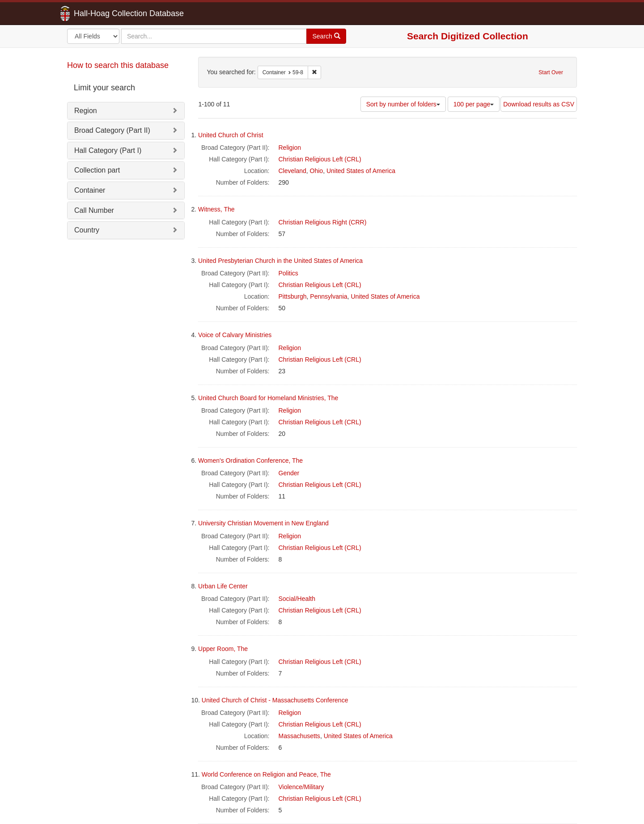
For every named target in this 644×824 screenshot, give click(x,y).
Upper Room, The (223, 649)
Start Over (551, 72)
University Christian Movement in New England (263, 523)
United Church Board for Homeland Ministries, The (268, 398)
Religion (290, 148)
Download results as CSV (539, 104)
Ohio (317, 171)
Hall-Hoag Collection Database (101, 13)
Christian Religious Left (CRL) (320, 159)
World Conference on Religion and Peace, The (266, 774)
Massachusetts (299, 736)
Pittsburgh (293, 296)
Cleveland (292, 171)
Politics (288, 273)
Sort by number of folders (403, 104)
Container (90, 190)
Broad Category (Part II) (112, 130)
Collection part (97, 170)
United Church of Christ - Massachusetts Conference (275, 700)
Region (86, 111)
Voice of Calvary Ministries (235, 335)
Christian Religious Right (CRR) (323, 222)
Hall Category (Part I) (108, 150)
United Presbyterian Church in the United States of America (280, 261)
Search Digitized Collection (468, 36)
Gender (289, 473)
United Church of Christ (231, 135)
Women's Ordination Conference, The (250, 461)
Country (87, 230)
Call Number (94, 210)
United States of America (361, 171)
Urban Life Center (223, 586)
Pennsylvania (328, 296)
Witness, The (216, 209)
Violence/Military (301, 787)
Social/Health (297, 599)
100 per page (474, 104)
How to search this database (118, 65)
